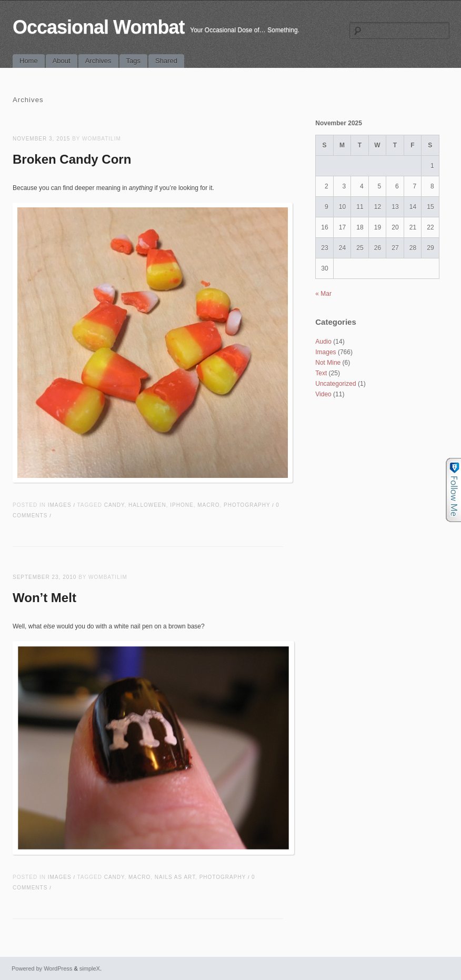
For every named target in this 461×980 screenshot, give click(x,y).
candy (114, 505)
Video (323, 394)
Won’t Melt (44, 598)
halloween (147, 505)
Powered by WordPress (42, 968)
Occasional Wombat (98, 27)
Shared (166, 61)
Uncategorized (335, 384)
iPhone (182, 505)
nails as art (175, 877)
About (62, 61)
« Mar (323, 294)
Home (29, 61)
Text (321, 373)
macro (208, 505)
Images (60, 505)
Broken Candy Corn (72, 159)
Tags (133, 61)
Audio (323, 342)
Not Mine (328, 363)
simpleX (90, 968)
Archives (98, 61)
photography (247, 505)
